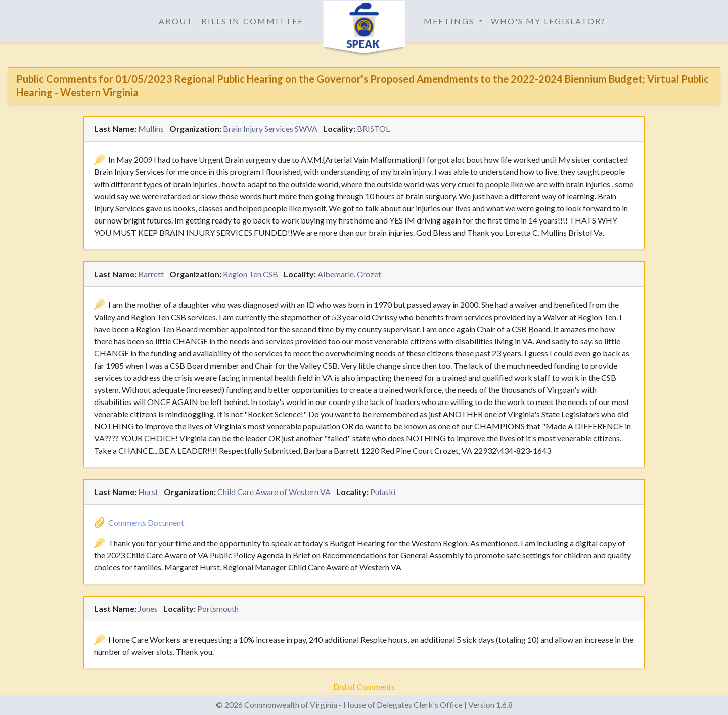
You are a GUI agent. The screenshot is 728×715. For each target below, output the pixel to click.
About (176, 21)
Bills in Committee (252, 21)
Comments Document (146, 523)
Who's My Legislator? (549, 21)
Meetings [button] (450, 21)
